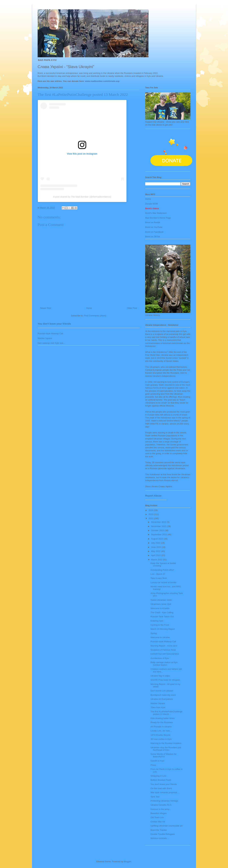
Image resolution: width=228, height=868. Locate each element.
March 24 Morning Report (163, 629)
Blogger (127, 862)
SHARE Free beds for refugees (165, 680)
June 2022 (156, 547)
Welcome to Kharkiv (160, 608)
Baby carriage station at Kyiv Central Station (164, 664)
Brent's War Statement (156, 213)
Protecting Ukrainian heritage (164, 801)
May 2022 (156, 551)
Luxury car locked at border (163, 582)
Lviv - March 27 (158, 574)
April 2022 (156, 555)
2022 (151, 518)
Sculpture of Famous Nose (163, 650)
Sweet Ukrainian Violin (161, 600)
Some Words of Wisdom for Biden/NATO (164, 755)
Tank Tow (155, 797)
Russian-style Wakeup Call (50, 333)
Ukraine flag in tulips (160, 676)
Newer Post (46, 308)
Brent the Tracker (159, 830)
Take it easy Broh (159, 578)
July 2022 (156, 543)
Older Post (132, 308)
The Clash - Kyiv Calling (162, 612)
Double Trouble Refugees (163, 834)
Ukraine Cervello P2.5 (161, 805)
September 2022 (159, 535)
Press (153, 765)
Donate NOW (152, 204)
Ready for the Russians (162, 722)
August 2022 (157, 539)
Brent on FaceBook (154, 232)
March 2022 (157, 560)
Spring (154, 633)
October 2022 (158, 530)
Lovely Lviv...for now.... (161, 731)
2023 (151, 514)
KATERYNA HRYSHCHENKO (165, 654)
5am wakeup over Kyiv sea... (51, 343)
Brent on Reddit (153, 222)
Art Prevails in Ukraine (161, 727)
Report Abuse (153, 496)
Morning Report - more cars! (164, 646)
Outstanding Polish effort (162, 570)
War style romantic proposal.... (165, 792)
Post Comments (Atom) (95, 316)
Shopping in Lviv (158, 776)
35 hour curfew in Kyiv (161, 739)
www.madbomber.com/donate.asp (102, 81)
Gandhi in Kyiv (157, 761)
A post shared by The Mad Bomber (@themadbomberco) (82, 197)
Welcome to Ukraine (160, 637)
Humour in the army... (161, 809)
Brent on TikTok (153, 237)
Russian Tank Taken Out (162, 617)
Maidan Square (45, 338)
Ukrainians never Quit (161, 604)
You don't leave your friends (54, 324)
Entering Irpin (157, 621)
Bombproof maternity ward (163, 695)
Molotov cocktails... (160, 838)
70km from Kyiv (158, 707)
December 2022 (159, 522)
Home (89, 308)
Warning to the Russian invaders (166, 743)
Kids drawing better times (162, 718)
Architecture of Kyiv (160, 658)
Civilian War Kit (158, 822)
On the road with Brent (161, 788)
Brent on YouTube (154, 227)
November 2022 (159, 526)
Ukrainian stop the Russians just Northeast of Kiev (166, 749)
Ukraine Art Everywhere (162, 699)
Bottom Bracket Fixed (161, 780)
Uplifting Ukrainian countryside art (166, 826)
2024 (151, 510)
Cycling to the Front (160, 625)
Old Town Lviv (157, 817)
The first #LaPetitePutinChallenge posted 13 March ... (166, 713)
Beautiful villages (159, 813)
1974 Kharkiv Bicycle (160, 735)
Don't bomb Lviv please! (162, 691)
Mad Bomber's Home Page (158, 218)
